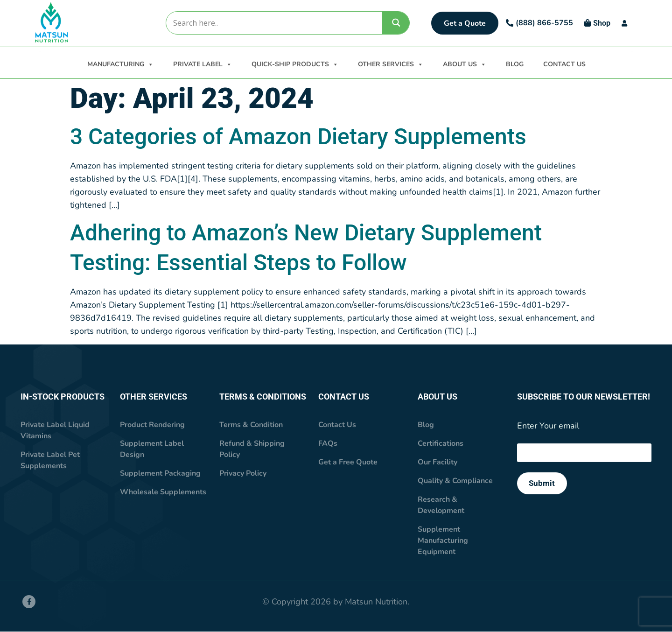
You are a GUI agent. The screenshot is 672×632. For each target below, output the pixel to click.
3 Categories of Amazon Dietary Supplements (298, 137)
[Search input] (274, 23)
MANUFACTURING (120, 63)
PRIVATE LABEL (203, 63)
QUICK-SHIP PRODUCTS (295, 63)
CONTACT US (564, 64)
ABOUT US (465, 63)
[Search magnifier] (396, 23)
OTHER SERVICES (391, 63)
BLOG (515, 64)
